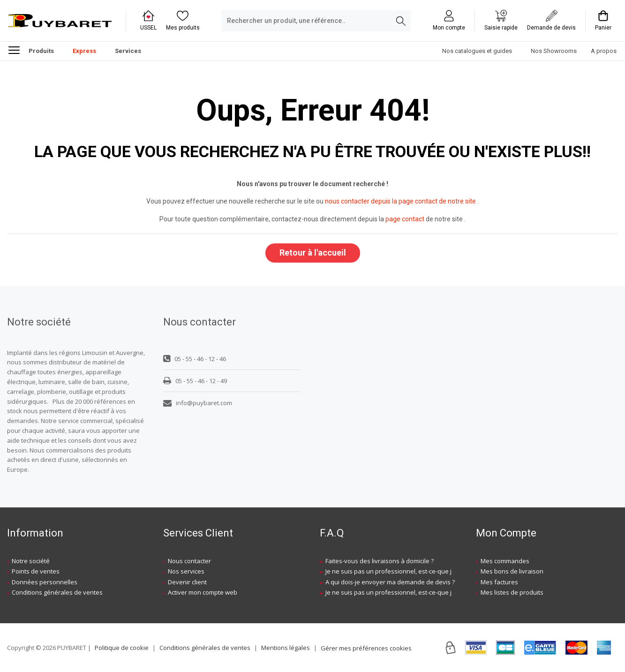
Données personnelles (45, 582)
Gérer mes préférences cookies (366, 648)
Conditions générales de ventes (57, 592)
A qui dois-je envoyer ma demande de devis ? (390, 582)
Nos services (186, 571)
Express (84, 51)
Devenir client (187, 582)
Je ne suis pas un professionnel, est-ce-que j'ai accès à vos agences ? (424, 571)
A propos (604, 51)
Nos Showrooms (554, 51)
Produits (31, 50)
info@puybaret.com (198, 403)
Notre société (31, 561)
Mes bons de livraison (512, 571)
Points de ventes (36, 571)
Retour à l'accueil (313, 253)
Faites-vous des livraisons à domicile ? (380, 561)
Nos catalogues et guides (477, 51)
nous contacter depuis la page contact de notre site (400, 201)
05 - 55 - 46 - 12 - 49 (195, 381)
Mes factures (499, 582)
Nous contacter (189, 561)
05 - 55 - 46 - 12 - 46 (195, 359)
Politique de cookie (122, 648)
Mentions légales (286, 648)
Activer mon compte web (203, 592)
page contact (405, 219)
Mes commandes (505, 561)
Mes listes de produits (512, 592)
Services (128, 51)
